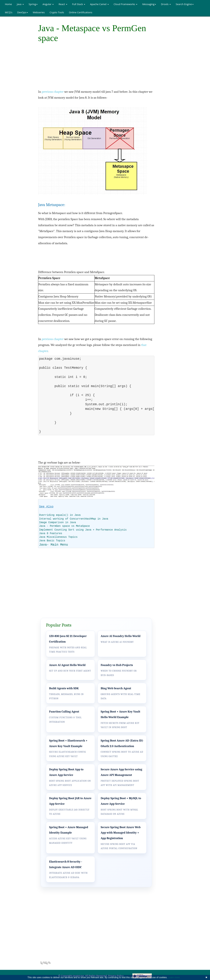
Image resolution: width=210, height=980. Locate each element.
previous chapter (53, 92)
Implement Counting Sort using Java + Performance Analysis (83, 530)
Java (20, 4)
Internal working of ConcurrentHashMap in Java (74, 519)
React (63, 4)
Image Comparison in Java (58, 523)
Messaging (149, 4)
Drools (166, 4)
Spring (33, 4)
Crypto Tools (57, 12)
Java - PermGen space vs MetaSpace (64, 526)
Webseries (39, 12)
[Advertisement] (16, 66)
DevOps (23, 12)
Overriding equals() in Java (60, 515)
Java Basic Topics (52, 541)
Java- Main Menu (53, 545)
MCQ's (9, 12)
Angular (48, 4)
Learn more (174, 977)
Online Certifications (81, 12)
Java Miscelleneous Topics (58, 537)
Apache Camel (99, 4)
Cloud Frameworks (126, 4)
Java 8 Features (51, 533)
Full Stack (79, 4)
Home (8, 4)
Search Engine (185, 4)
